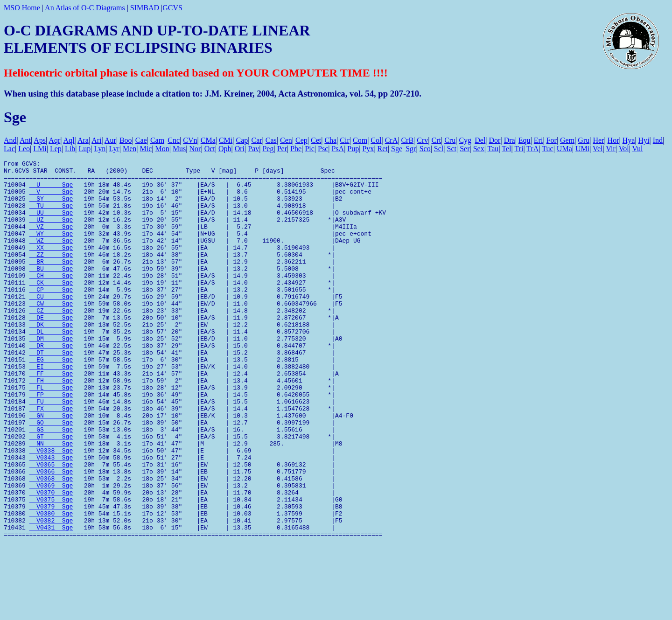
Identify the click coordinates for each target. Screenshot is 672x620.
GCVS (172, 8)
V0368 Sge (51, 543)
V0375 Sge (51, 568)
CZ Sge (51, 341)
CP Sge (51, 316)
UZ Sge (51, 232)
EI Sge (51, 408)
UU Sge (51, 223)
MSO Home (22, 8)
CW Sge (51, 333)
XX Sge (51, 265)
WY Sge (51, 249)
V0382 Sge (51, 593)
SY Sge (51, 207)
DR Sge (51, 383)
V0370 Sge (51, 559)
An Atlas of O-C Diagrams (85, 8)
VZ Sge (51, 240)
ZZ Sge (51, 274)
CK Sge (51, 307)
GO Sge (51, 475)
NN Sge (51, 501)
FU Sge (51, 450)
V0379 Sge (51, 576)
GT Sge (51, 492)
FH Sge (51, 425)
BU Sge (51, 291)
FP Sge (51, 442)
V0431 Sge (51, 601)
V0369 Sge (51, 551)
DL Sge (51, 366)
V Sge (51, 198)
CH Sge (51, 299)
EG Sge (51, 400)
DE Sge (51, 349)
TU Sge (51, 215)
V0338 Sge (51, 509)
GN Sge (51, 467)
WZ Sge (51, 257)
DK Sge (51, 358)
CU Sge (51, 324)
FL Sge (51, 433)
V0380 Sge (51, 585)
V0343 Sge (51, 517)
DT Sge (51, 391)
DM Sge (51, 375)
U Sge (51, 190)
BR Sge (51, 282)
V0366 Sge (51, 534)
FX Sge (51, 459)
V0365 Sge (51, 526)
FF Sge (51, 417)
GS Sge (51, 484)
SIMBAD (145, 8)
